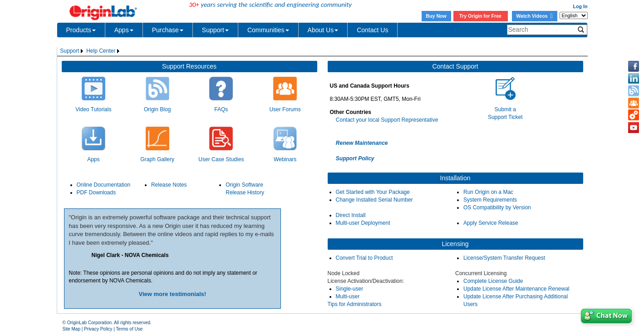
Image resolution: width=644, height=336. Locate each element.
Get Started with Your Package (373, 192)
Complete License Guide (493, 281)
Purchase (168, 30)
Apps (124, 30)
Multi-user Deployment (363, 223)
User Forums (285, 109)
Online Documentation (104, 185)
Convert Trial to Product (364, 258)
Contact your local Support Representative (387, 120)
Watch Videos (534, 16)
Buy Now (436, 16)
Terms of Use (129, 329)
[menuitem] (73, 51)
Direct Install (351, 215)
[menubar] (91, 51)
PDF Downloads (96, 193)
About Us (323, 30)
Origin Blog (157, 109)
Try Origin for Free (480, 16)
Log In (580, 6)
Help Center (101, 51)
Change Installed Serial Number (374, 200)
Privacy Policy (98, 329)
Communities (268, 30)
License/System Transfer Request (504, 258)
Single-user (350, 289)
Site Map (71, 329)
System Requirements (490, 200)
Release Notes (169, 185)
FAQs (221, 109)
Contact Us (372, 30)
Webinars (285, 159)
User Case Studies (221, 159)
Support (215, 30)
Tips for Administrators (355, 304)
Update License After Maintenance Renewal (516, 289)
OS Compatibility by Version (497, 208)
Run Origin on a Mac (488, 192)
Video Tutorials (93, 109)
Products (81, 30)
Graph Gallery (157, 159)
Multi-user (348, 296)
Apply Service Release (491, 223)
